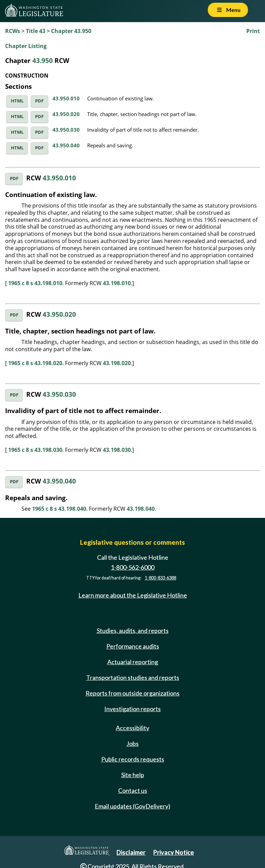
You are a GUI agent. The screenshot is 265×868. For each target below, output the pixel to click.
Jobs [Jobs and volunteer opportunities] (132, 743)
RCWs (13, 31)
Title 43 (36, 31)
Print (253, 31)
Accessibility (132, 728)
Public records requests (133, 759)
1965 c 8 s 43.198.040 (59, 509)
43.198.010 (117, 283)
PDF (39, 101)
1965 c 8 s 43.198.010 (35, 283)
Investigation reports (132, 709)
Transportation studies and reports (133, 677)
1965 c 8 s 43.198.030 (35, 450)
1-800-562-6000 (132, 567)
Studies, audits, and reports (133, 630)
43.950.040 (66, 145)
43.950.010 (66, 98)
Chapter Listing (26, 46)
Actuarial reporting (133, 662)
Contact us (133, 790)
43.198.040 (141, 509)
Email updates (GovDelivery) (132, 806)
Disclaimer (131, 852)
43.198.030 (117, 450)
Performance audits (133, 646)
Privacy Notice (174, 852)
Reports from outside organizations (132, 693)
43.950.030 (66, 130)
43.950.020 (66, 114)
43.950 (43, 60)
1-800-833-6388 (160, 578)
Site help (133, 775)
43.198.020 (117, 363)
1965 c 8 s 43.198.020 (35, 363)
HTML (17, 101)
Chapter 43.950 (71, 31)
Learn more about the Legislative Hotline (133, 595)
